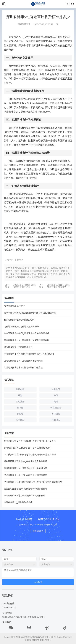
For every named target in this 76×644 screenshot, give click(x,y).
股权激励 (20, 420)
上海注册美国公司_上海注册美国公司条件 (23, 361)
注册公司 (56, 389)
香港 (20, 395)
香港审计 (19, 260)
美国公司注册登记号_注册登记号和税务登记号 (26, 489)
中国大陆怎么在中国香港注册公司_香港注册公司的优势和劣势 (33, 482)
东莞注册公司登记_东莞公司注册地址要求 (24, 286)
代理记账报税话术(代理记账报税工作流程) (23, 367)
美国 (56, 401)
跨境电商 (20, 389)
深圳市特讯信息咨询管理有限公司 (37, 637)
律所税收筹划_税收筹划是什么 (18, 347)
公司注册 (20, 401)
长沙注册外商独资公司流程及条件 (20, 320)
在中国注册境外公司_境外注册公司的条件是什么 (27, 333)
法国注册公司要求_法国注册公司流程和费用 (24, 495)
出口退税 (56, 414)
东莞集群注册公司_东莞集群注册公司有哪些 (58, 286)
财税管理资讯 (24, 24)
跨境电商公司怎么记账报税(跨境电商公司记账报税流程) (30, 313)
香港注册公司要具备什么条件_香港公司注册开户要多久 (30, 441)
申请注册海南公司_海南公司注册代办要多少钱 (26, 468)
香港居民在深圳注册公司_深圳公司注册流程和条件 (28, 448)
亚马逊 (20, 408)
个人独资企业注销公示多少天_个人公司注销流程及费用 (30, 454)
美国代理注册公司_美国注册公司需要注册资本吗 (27, 340)
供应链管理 (56, 408)
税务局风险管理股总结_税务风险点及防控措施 (26, 461)
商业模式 (56, 420)
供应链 (20, 414)
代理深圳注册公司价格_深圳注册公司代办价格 (26, 475)
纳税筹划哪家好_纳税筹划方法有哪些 (21, 326)
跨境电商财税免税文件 (14, 306)
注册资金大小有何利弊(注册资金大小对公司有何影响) (29, 354)
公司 (56, 395)
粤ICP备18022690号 (42, 640)
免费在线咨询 (38, 531)
